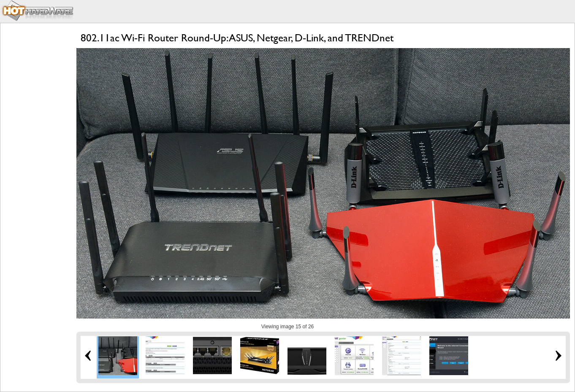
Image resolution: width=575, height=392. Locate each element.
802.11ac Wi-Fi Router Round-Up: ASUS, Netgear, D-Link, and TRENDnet (237, 38)
